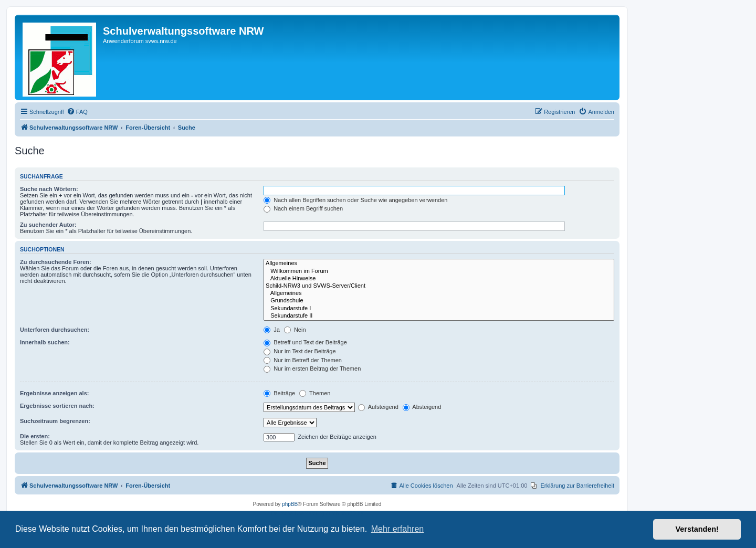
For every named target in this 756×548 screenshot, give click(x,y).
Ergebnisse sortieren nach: (57, 406)
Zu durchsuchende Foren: (56, 262)
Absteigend (422, 407)
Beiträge (279, 393)
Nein (295, 330)
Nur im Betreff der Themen (303, 360)
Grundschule (439, 301)
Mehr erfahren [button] (398, 529)
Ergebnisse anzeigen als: (54, 393)
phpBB (290, 504)
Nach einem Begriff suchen (303, 208)
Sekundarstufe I (439, 309)
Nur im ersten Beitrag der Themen (312, 368)
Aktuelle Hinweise (439, 279)
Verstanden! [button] (697, 529)
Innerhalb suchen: (45, 342)
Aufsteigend (378, 407)
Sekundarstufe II (439, 316)
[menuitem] (77, 112)
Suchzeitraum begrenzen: (55, 421)
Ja (272, 330)
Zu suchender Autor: (48, 225)
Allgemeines (439, 264)
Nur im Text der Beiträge (300, 351)
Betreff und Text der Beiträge (305, 342)
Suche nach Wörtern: (49, 189)
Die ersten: (35, 436)
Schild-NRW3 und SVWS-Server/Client (439, 286)
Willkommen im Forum (439, 271)
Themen (315, 393)
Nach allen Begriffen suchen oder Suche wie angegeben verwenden (355, 200)
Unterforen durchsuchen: (55, 330)
